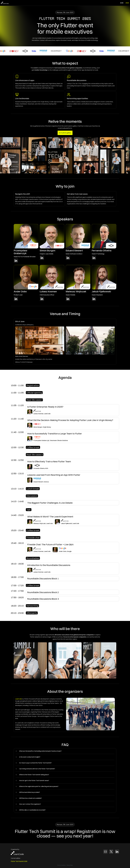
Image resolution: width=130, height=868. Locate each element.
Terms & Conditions (61, 865)
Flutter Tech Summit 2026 (19, 861)
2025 (127, 3)
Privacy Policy (70, 865)
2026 (122, 3)
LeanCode (18, 699)
